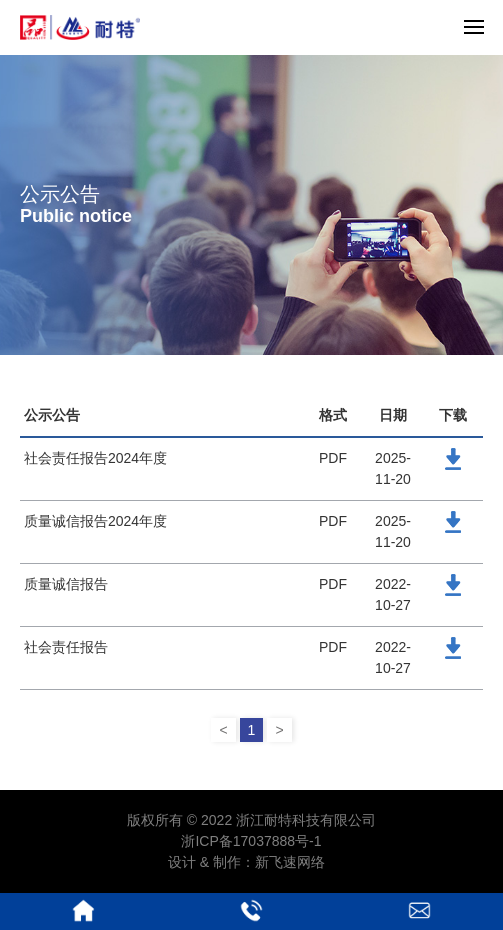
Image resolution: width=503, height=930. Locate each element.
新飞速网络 (290, 862)
